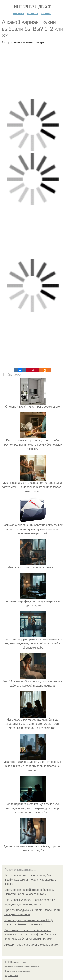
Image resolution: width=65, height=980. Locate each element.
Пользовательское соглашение (27, 967)
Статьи (46, 13)
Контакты (9, 967)
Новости (33, 13)
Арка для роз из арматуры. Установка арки (32, 945)
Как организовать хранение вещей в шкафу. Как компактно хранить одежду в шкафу (30, 880)
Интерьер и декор (32, 7)
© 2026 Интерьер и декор (15, 962)
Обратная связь (12, 976)
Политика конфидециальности (18, 971)
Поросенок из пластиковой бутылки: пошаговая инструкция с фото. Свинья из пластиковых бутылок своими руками (31, 935)
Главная (18, 13)
